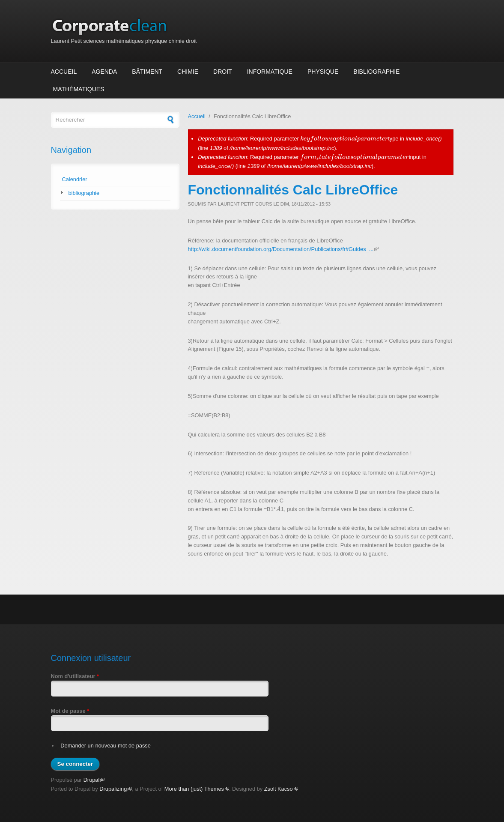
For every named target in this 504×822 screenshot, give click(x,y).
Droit (223, 72)
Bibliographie (376, 72)
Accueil (64, 72)
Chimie (188, 72)
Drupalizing (116, 789)
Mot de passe (70, 711)
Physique (323, 72)
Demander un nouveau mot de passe (106, 746)
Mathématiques (79, 89)
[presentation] (344, 139)
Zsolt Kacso (281, 789)
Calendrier (75, 179)
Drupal (94, 780)
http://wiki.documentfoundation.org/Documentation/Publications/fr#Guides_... (283, 249)
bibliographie (84, 193)
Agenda (104, 72)
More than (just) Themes (197, 789)
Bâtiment (147, 72)
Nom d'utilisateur (75, 676)
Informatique (270, 72)
